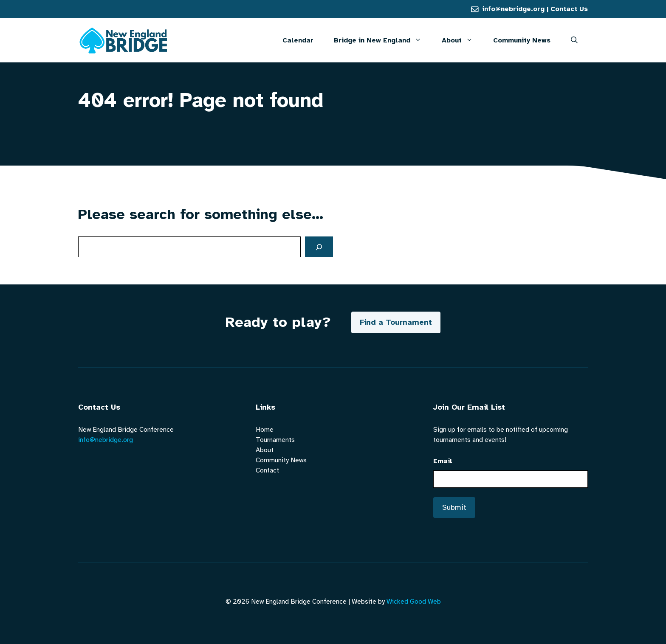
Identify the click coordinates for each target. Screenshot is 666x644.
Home (265, 430)
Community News (522, 40)
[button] (574, 40)
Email (443, 461)
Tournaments (275, 440)
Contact (267, 470)
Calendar (298, 40)
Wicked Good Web (414, 602)
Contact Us (569, 9)
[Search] (319, 247)
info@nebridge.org (513, 9)
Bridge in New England (383, 40)
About (462, 40)
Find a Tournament (396, 322)
